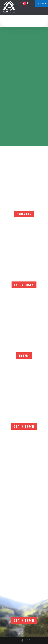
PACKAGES (24, 214)
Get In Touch (24, 426)
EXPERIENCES (24, 285)
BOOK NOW (41, 3)
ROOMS (24, 356)
